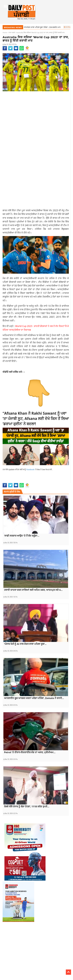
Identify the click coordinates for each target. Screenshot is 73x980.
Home (5, 33)
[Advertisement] (36, 114)
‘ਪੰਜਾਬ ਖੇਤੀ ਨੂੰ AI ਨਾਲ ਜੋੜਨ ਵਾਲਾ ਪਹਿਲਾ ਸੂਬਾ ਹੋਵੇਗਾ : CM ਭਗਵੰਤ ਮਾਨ (34, 27)
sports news (31, 481)
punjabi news (21, 481)
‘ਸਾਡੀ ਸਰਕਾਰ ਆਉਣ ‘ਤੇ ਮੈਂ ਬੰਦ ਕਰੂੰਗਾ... (22, 536)
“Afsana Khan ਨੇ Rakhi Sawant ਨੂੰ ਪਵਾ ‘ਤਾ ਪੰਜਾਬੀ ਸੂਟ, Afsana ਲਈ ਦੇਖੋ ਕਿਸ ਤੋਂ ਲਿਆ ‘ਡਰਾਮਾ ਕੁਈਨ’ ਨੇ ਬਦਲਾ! (36, 418)
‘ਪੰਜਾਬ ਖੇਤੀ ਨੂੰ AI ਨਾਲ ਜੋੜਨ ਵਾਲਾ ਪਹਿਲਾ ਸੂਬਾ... (25, 644)
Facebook (31, 469)
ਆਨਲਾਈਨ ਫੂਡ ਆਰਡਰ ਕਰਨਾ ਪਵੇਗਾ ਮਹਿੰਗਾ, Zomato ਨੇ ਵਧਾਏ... (34, 698)
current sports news (36, 479)
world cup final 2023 (61, 481)
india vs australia (51, 479)
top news (39, 481)
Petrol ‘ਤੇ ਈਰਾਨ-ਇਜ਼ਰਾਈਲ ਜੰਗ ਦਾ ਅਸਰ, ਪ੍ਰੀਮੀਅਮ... (30, 752)
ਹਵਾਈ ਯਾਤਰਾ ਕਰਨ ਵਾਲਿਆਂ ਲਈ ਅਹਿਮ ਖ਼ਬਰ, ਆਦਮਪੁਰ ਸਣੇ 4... (33, 590)
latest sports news (9, 481)
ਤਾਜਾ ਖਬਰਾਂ (12, 33)
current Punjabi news (21, 479)
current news (7, 479)
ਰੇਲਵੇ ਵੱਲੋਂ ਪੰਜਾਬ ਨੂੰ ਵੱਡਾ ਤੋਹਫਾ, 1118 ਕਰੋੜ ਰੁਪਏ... (27, 806)
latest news (62, 479)
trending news (47, 481)
